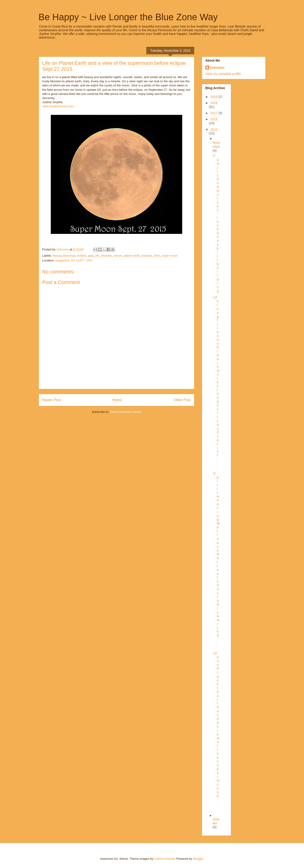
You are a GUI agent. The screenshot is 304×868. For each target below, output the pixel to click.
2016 (214, 119)
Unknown (217, 68)
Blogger (198, 859)
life (97, 256)
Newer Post (52, 400)
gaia (91, 256)
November (216, 145)
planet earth (132, 256)
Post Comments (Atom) (126, 412)
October (216, 821)
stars (157, 256)
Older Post (182, 400)
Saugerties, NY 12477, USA (74, 260)
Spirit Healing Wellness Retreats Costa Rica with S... (216, 560)
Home (117, 400)
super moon (170, 256)
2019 (214, 97)
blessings (69, 256)
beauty (57, 256)
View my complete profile (223, 74)
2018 (214, 103)
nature (118, 256)
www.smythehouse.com (58, 106)
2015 (214, 130)
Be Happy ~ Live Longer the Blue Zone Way (128, 17)
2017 (214, 113)
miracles (106, 256)
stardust (147, 256)
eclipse (82, 256)
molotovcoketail (165, 859)
